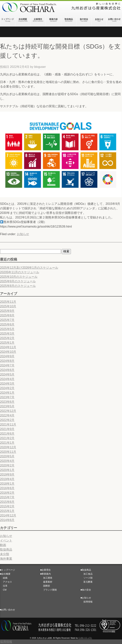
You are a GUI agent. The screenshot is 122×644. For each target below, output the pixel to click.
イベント (6, 540)
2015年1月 (7, 511)
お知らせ (23, 234)
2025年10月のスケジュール (19, 277)
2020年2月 (7, 465)
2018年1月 (7, 484)
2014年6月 (7, 520)
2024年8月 (7, 361)
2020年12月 (8, 447)
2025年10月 (8, 306)
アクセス (6, 582)
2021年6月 (7, 434)
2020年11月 (8, 452)
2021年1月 (7, 443)
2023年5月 (7, 406)
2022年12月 (8, 411)
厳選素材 (46, 582)
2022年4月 (7, 415)
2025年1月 (7, 343)
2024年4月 (7, 379)
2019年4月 (7, 479)
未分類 (5, 554)
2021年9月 (7, 429)
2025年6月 (7, 324)
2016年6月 (7, 488)
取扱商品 (6, 550)
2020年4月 (7, 461)
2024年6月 (7, 370)
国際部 (45, 586)
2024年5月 (7, 374)
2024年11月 (8, 347)
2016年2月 (7, 493)
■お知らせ (86, 598)
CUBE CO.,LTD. (85, 638)
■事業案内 (46, 574)
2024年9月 (7, 356)
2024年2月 (7, 388)
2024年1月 (7, 393)
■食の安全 (86, 590)
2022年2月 (7, 420)
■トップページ (8, 570)
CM (3, 590)
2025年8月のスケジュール (18, 286)
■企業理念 (46, 570)
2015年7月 (7, 497)
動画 (3, 545)
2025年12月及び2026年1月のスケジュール (29, 268)
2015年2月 (7, 506)
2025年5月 (7, 329)
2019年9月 (7, 475)
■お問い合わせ (8, 610)
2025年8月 (7, 315)
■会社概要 (5, 574)
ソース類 (87, 578)
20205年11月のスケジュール (20, 272)
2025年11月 (8, 302)
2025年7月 (7, 320)
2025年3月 (7, 334)
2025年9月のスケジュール (18, 281)
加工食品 (87, 574)
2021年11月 (8, 425)
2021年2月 (7, 438)
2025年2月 (7, 338)
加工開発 (46, 578)
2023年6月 (7, 402)
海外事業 (6, 559)
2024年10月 (8, 352)
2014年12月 (8, 515)
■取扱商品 (86, 570)
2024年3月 (7, 384)
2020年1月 (7, 470)
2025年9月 (7, 311)
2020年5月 (7, 456)
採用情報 (87, 602)
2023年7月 (7, 397)
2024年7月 (7, 365)
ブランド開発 (49, 590)
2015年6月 (7, 502)
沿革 (4, 586)
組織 (4, 578)
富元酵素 (87, 582)
